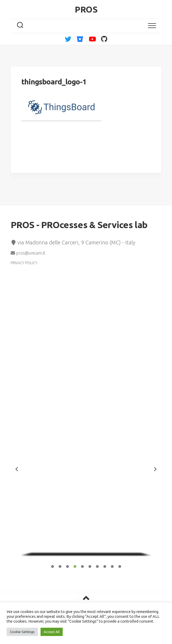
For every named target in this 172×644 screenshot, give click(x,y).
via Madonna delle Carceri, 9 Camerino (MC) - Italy (73, 242)
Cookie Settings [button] (22, 632)
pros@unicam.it (28, 253)
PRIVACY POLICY (24, 263)
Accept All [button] (52, 632)
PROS (86, 9)
